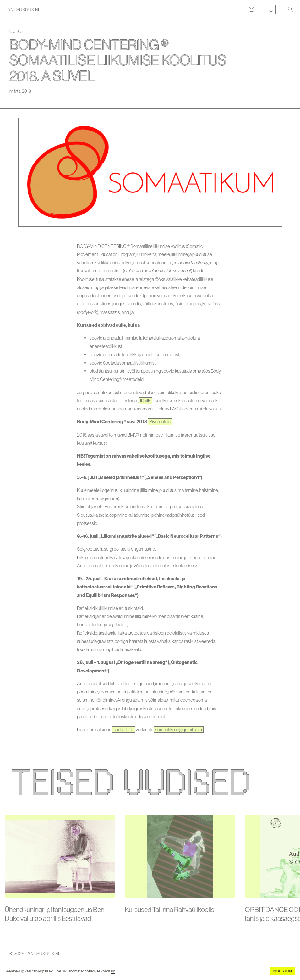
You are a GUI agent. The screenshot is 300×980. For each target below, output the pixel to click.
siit (113, 971)
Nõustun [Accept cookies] (283, 971)
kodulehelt (124, 729)
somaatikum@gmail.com (179, 729)
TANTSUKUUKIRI (22, 10)
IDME (145, 401)
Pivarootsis (160, 422)
